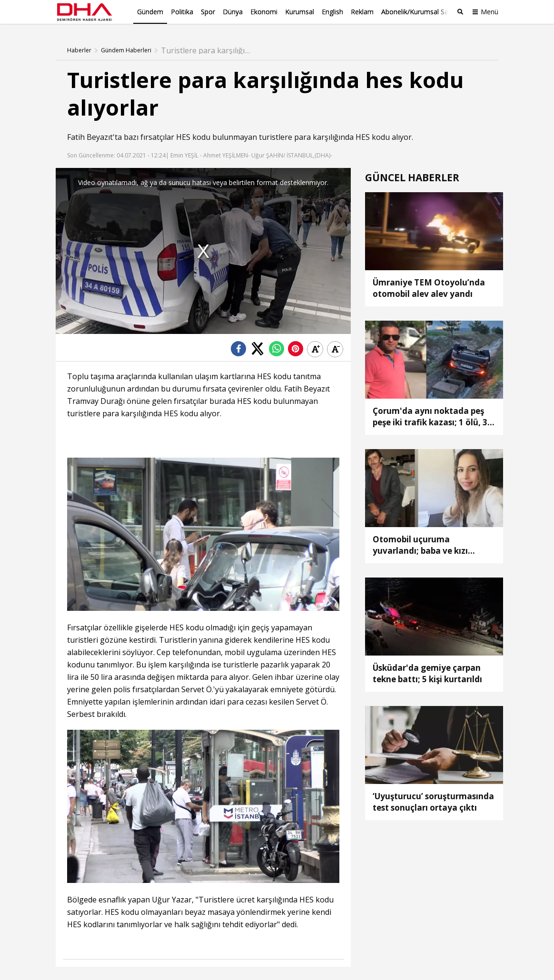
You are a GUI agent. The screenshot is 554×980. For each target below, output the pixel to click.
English (332, 12)
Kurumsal (300, 12)
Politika (182, 12)
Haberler (79, 50)
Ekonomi (264, 12)
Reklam (362, 12)
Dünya (233, 12)
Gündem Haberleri (126, 50)
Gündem (150, 12)
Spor (208, 12)
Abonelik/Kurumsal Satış (418, 12)
